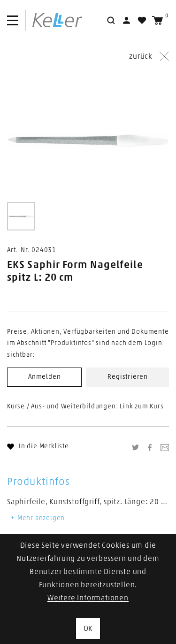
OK (88, 629)
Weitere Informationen (88, 598)
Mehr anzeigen (37, 518)
